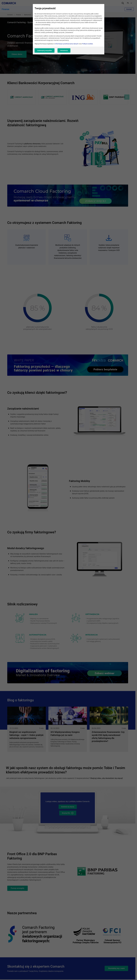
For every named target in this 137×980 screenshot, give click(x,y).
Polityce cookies (87, 44)
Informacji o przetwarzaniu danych (67, 44)
